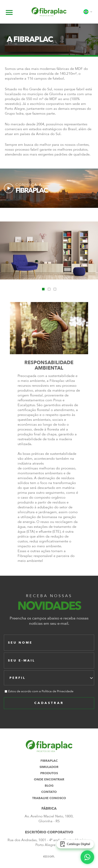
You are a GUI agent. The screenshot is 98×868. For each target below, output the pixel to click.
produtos (49, 773)
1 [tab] (43, 289)
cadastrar (49, 703)
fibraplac (49, 761)
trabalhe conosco (49, 798)
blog (49, 786)
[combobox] (49, 678)
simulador (49, 767)
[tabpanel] (49, 250)
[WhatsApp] (87, 857)
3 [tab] (55, 289)
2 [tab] (49, 289)
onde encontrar (49, 779)
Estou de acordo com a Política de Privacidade (41, 691)
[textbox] (19, 678)
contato (49, 792)
